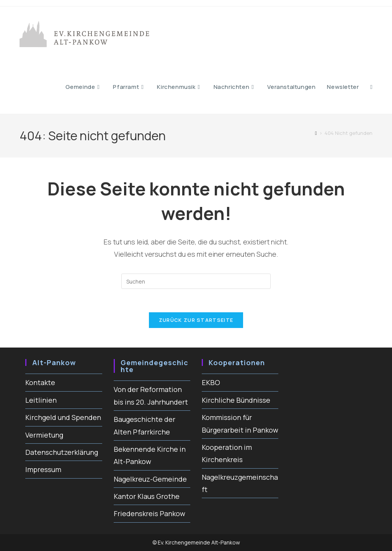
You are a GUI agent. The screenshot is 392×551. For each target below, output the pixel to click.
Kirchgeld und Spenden (63, 417)
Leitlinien (41, 400)
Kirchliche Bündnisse (236, 400)
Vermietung (44, 435)
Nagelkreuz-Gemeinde (150, 479)
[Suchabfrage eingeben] (196, 281)
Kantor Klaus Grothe (147, 496)
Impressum (43, 469)
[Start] (316, 133)
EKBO (211, 382)
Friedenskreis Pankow (149, 513)
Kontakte (40, 382)
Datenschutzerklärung (62, 452)
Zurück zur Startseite (196, 320)
